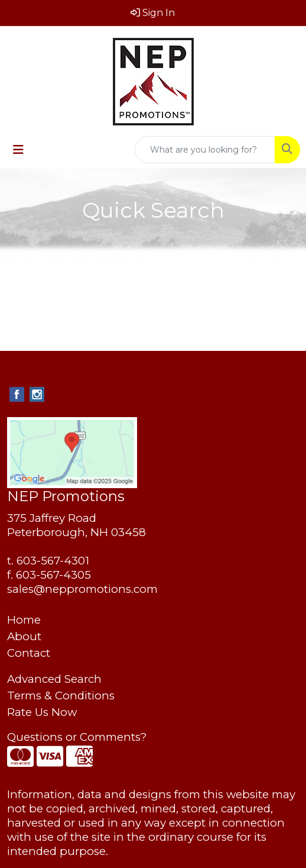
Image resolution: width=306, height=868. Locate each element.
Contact (29, 653)
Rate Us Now (42, 712)
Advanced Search (54, 679)
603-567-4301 (53, 561)
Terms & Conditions (61, 696)
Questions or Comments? (77, 737)
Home (24, 620)
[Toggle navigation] (18, 150)
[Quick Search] (205, 150)
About (24, 636)
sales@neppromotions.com (82, 589)
